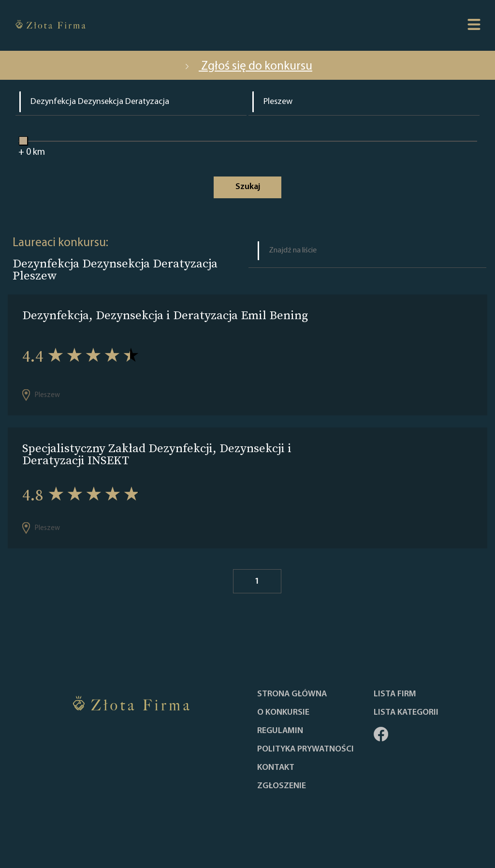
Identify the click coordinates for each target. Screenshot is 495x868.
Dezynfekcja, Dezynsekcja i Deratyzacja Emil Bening (165, 315)
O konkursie (283, 713)
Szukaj (248, 187)
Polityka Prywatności (306, 750)
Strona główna (292, 694)
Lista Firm (395, 694)
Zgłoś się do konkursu (247, 66)
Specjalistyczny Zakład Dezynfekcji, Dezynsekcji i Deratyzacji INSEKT (157, 454)
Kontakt (276, 768)
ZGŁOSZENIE (282, 786)
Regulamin (280, 731)
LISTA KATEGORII (406, 713)
